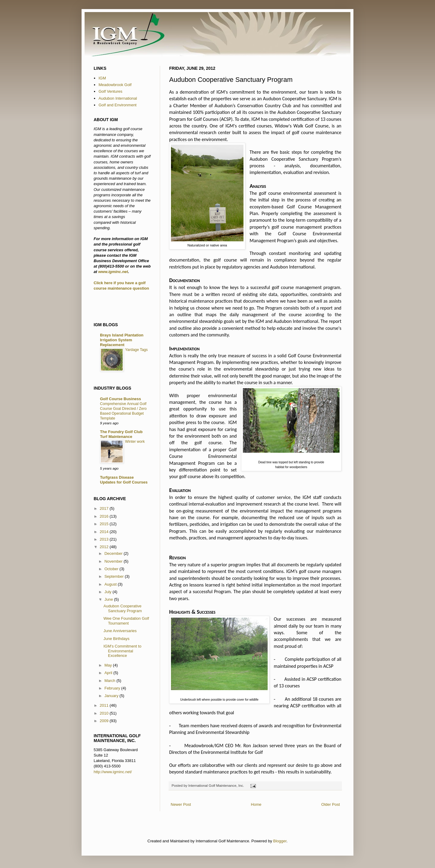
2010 (105, 713)
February (113, 688)
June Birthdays (116, 639)
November (114, 561)
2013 (105, 539)
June (109, 599)
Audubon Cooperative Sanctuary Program (122, 608)
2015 (105, 524)
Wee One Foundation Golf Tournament (126, 621)
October (112, 569)
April (109, 673)
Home (256, 804)
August (111, 584)
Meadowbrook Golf (115, 85)
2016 (105, 516)
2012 (105, 547)
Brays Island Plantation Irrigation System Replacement (122, 340)
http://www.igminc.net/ (113, 772)
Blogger (280, 841)
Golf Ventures (110, 91)
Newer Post (181, 804)
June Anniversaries (120, 631)
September (115, 576)
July (109, 592)
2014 (105, 532)
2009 (105, 721)
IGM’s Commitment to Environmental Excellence (122, 651)
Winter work (135, 442)
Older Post (331, 804)
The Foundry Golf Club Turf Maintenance (121, 434)
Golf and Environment (118, 105)
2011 (105, 705)
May (109, 665)
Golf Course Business (121, 399)
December (114, 553)
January (112, 696)
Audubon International (118, 98)
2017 (105, 508)
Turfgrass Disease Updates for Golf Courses (124, 480)
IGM (102, 78)
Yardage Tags (136, 350)
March (111, 681)
